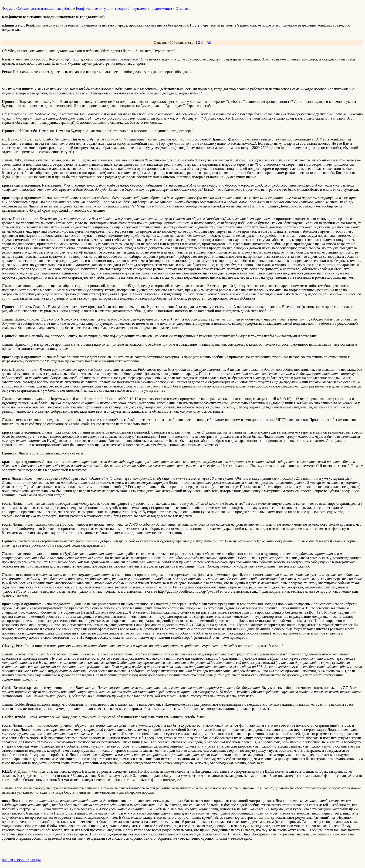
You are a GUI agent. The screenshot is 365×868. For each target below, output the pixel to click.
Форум (7, 8)
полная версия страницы (21, 860)
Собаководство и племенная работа (44, 8)
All (209, 42)
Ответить (183, 8)
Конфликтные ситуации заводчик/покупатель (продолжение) (124, 8)
